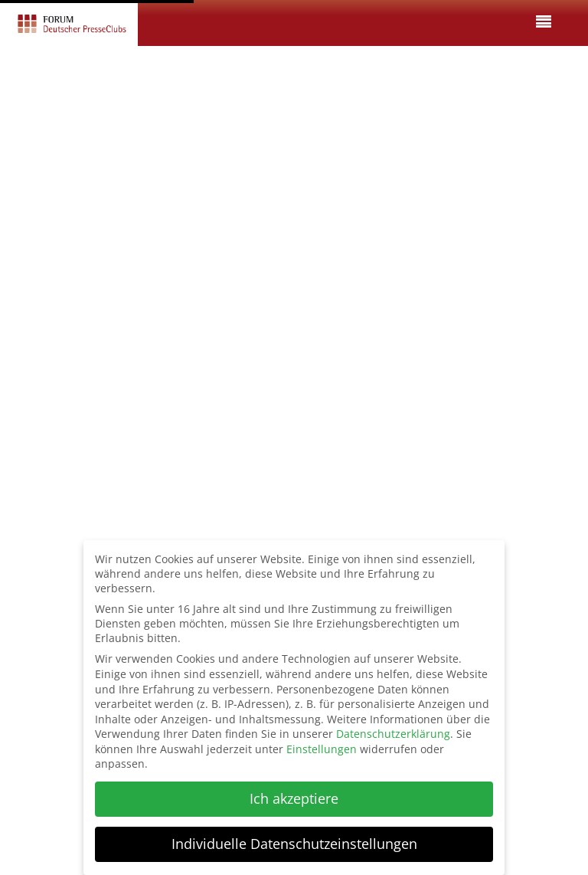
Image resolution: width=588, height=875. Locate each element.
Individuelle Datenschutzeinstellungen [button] (294, 844)
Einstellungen (322, 749)
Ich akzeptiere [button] (294, 798)
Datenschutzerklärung (393, 734)
